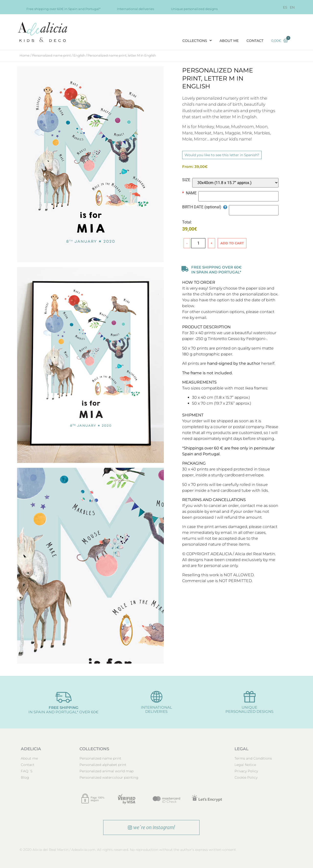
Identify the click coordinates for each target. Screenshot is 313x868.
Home (25, 55)
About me (229, 41)
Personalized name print (51, 55)
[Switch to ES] (285, 7)
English (79, 55)
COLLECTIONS (197, 41)
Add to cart (232, 243)
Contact (255, 41)
